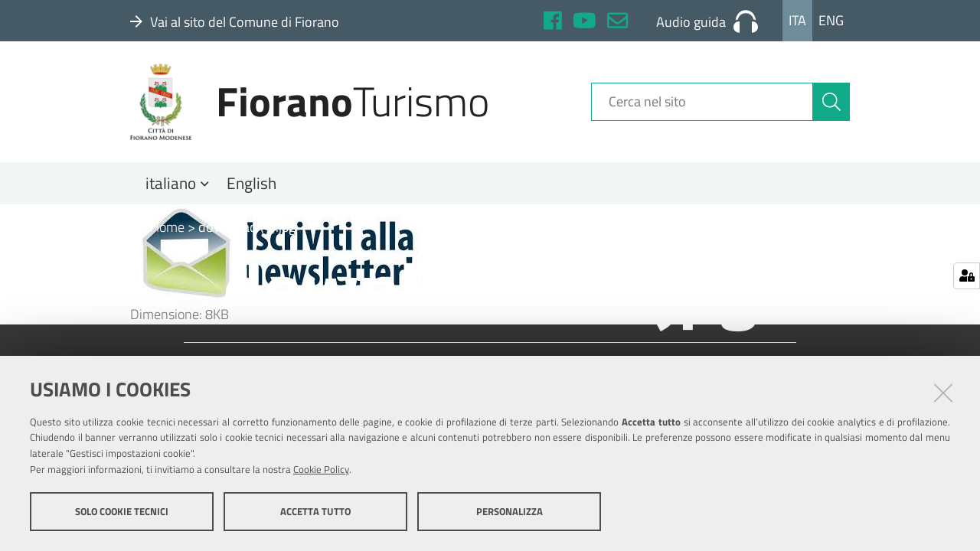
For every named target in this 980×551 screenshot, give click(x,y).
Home (157, 227)
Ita (797, 20)
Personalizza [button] (510, 511)
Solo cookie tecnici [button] (122, 511)
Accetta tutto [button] (315, 511)
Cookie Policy (321, 469)
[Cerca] (831, 102)
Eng (831, 20)
